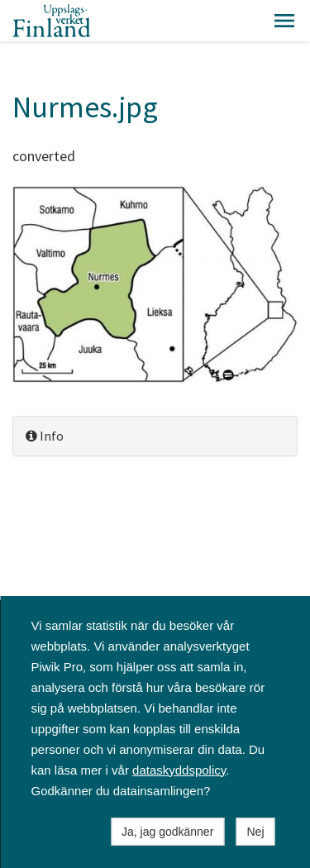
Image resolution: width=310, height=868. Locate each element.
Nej (255, 832)
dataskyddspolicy (179, 770)
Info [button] (45, 436)
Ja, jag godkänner (167, 832)
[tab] (155, 436)
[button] (284, 21)
